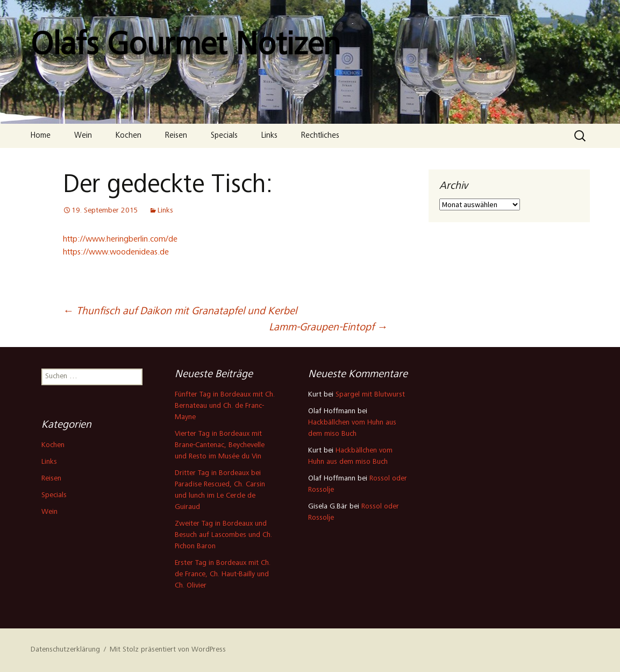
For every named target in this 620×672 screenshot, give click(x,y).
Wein (83, 136)
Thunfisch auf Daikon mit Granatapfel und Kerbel (180, 312)
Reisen (176, 136)
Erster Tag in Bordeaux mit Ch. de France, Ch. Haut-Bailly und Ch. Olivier (223, 575)
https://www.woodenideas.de (116, 252)
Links (269, 136)
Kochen (129, 136)
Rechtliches (320, 136)
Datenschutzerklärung (65, 650)
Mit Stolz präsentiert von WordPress (168, 650)
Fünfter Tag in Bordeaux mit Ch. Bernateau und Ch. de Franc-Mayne (225, 406)
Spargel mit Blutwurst (370, 395)
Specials (224, 136)
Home (41, 136)
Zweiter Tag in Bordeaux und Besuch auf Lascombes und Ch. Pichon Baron (223, 535)
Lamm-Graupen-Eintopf (328, 328)
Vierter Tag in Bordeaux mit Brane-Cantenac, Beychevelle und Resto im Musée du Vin (220, 445)
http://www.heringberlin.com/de (120, 239)
